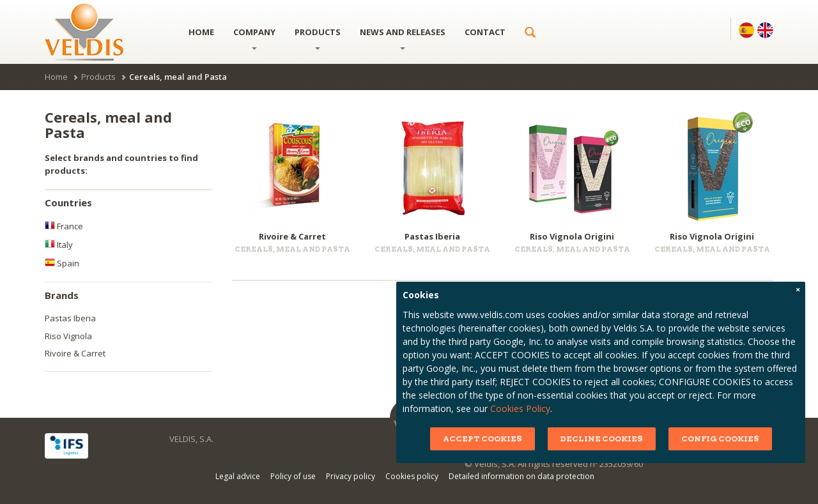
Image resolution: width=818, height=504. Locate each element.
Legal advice (238, 476)
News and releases (403, 38)
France (64, 226)
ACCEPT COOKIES (493, 439)
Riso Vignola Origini (572, 236)
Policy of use (293, 476)
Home (201, 32)
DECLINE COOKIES (612, 439)
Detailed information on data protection (521, 476)
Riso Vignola (68, 336)
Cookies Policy (531, 409)
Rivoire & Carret (75, 353)
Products (318, 38)
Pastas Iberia (70, 318)
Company (254, 38)
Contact (485, 32)
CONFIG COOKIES (730, 439)
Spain (62, 263)
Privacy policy (351, 476)
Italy (59, 245)
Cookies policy (412, 476)
